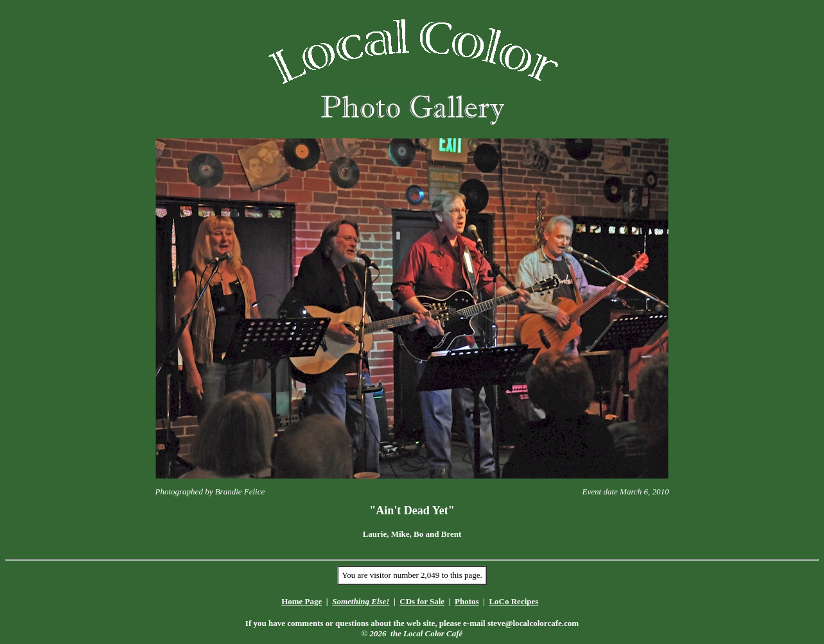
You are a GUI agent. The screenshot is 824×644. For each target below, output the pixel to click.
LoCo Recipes (513, 601)
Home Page (302, 601)
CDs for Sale (422, 601)
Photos (467, 601)
